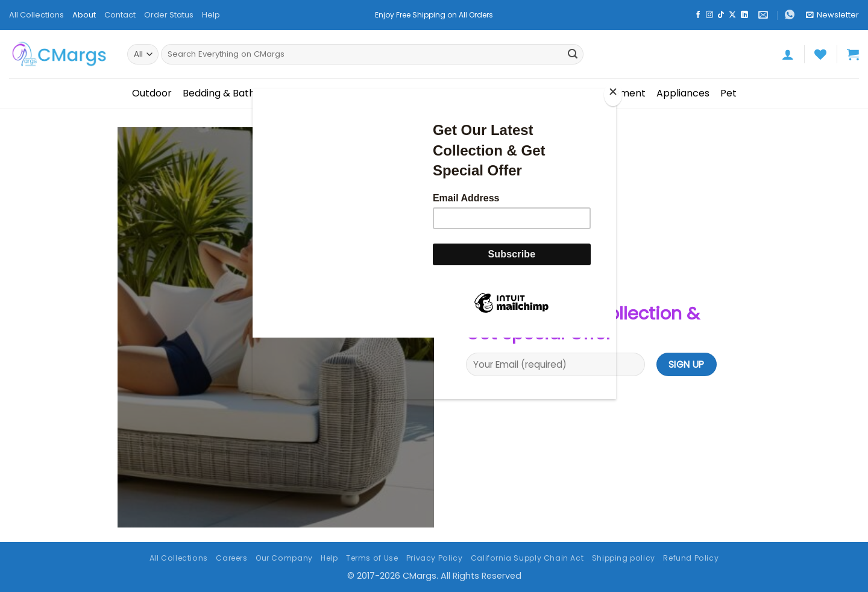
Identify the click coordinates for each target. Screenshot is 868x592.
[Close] (613, 94)
